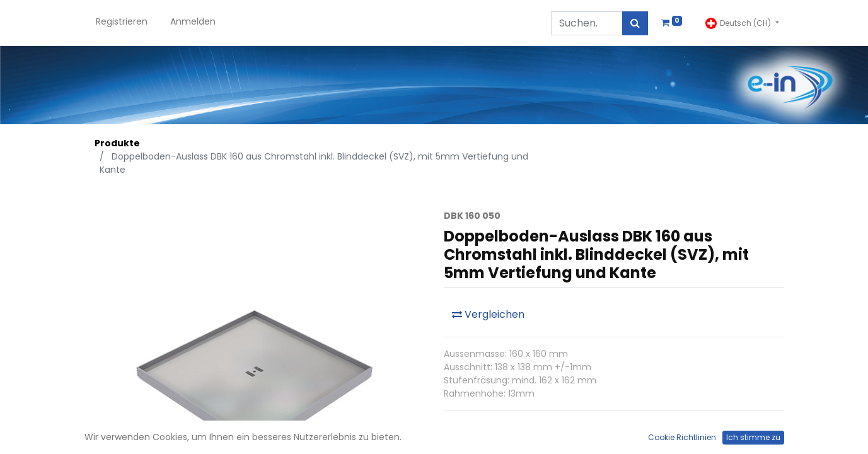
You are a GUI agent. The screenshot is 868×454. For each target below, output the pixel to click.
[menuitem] (122, 23)
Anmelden (193, 21)
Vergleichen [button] (488, 314)
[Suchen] (635, 23)
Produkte (117, 143)
